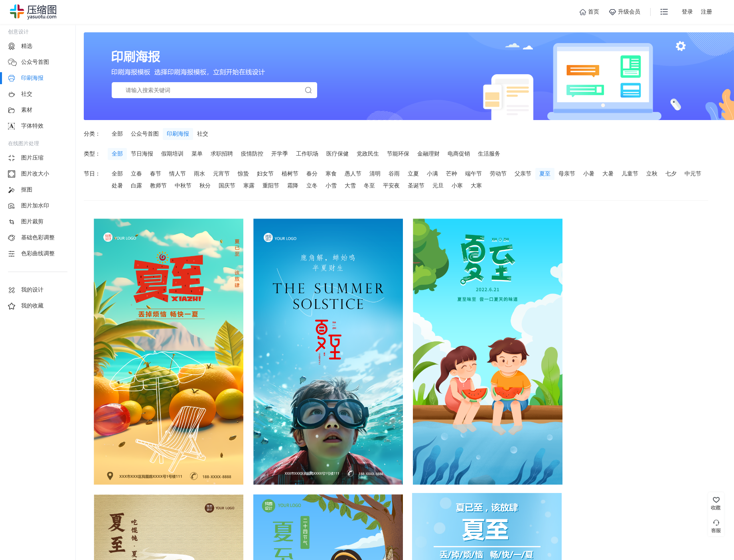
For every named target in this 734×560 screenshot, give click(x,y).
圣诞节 (416, 185)
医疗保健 (337, 154)
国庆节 (227, 185)
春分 (312, 174)
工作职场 (307, 154)
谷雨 (394, 174)
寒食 (331, 174)
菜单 (197, 154)
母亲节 (567, 174)
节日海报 (142, 154)
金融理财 (428, 154)
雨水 (199, 174)
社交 (203, 134)
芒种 (452, 174)
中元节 (693, 174)
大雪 (350, 185)
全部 (117, 134)
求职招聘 (222, 154)
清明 (375, 174)
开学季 (280, 154)
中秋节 (183, 185)
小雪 (331, 185)
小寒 (457, 185)
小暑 (589, 174)
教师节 (158, 185)
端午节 (474, 174)
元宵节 (221, 174)
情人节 (178, 174)
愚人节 (353, 174)
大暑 (608, 174)
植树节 (290, 174)
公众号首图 (145, 134)
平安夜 (391, 185)
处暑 (117, 185)
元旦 (438, 185)
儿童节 (630, 174)
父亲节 (523, 174)
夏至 (545, 174)
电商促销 (459, 154)
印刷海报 (178, 134)
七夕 (671, 174)
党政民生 (368, 154)
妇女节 (265, 174)
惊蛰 (243, 174)
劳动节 (498, 174)
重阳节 (271, 185)
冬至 (369, 185)
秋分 (205, 185)
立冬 (312, 185)
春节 (156, 174)
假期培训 (172, 154)
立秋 (652, 174)
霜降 (293, 185)
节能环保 (398, 154)
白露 (136, 185)
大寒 (476, 185)
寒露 (249, 185)
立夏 (413, 174)
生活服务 (489, 154)
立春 (136, 174)
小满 (432, 174)
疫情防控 (252, 154)
